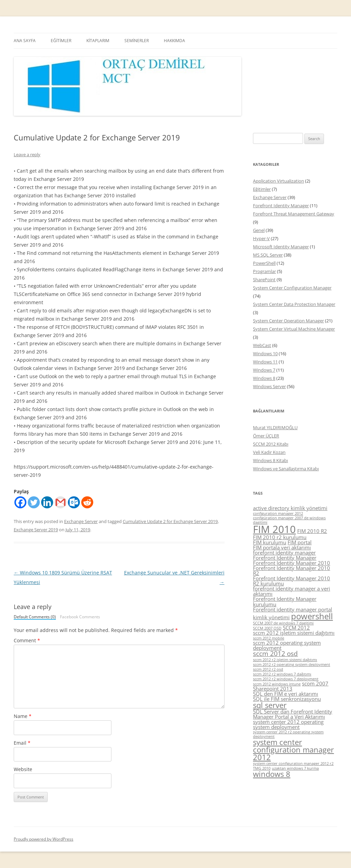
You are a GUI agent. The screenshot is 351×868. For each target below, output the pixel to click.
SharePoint (264, 280)
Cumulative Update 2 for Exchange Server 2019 (170, 521)
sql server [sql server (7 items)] (270, 705)
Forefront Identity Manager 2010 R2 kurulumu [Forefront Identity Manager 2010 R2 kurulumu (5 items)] (292, 581)
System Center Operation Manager (288, 321)
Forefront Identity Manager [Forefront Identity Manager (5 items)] (285, 558)
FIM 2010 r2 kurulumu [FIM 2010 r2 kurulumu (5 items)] (280, 537)
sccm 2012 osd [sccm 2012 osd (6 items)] (275, 654)
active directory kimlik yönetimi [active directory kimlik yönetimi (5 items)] (290, 508)
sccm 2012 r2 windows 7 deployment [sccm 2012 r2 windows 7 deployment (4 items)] (286, 679)
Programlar (264, 271)
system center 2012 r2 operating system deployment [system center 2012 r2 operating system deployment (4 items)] (288, 734)
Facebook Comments (80, 617)
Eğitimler (262, 189)
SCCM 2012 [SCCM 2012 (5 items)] (296, 628)
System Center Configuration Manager (292, 288)
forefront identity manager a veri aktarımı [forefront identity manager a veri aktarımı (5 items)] (292, 591)
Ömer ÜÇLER (266, 436)
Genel (259, 230)
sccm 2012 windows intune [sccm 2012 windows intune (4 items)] (277, 684)
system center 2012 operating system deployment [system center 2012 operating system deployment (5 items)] (288, 724)
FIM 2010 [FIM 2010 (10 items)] (274, 529)
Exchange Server (81, 521)
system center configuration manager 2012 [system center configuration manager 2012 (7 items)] (293, 749)
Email (22, 743)
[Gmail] (60, 502)
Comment (27, 640)
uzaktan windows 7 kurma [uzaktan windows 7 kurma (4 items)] (295, 768)
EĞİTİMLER (61, 41)
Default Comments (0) (35, 617)
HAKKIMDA (174, 41)
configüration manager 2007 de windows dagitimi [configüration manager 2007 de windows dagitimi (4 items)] (289, 520)
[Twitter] (34, 502)
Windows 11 (265, 362)
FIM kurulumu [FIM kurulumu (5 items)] (270, 542)
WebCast (262, 345)
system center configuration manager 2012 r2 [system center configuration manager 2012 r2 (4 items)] (293, 764)
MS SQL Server (268, 255)
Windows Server (269, 386)
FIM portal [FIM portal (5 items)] (300, 542)
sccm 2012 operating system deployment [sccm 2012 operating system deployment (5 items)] (287, 645)
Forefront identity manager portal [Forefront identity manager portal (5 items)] (293, 609)
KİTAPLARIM (98, 41)
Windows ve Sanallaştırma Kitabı (286, 469)
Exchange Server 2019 (36, 530)
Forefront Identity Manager (281, 206)
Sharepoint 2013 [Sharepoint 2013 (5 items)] (273, 689)
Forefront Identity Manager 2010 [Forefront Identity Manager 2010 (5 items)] (292, 563)
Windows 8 (264, 378)
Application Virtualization (279, 181)
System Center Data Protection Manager (294, 304)
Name (23, 716)
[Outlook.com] (74, 502)
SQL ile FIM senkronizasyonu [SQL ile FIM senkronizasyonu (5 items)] (287, 699)
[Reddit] (87, 502)
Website (23, 769)
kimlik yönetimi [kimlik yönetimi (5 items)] (271, 617)
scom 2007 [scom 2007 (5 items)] (315, 683)
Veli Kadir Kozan (269, 452)
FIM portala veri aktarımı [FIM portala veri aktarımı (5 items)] (282, 547)
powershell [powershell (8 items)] (312, 616)
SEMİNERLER (137, 41)
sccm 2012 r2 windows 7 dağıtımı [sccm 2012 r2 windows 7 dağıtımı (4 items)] (282, 674)
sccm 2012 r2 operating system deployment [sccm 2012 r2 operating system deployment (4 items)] (292, 665)
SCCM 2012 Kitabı (271, 444)
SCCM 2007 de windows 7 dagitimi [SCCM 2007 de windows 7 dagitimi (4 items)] (283, 623)
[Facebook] (20, 502)
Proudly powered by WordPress (44, 839)
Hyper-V (261, 238)
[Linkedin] (47, 502)
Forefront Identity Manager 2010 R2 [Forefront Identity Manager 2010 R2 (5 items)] (292, 571)
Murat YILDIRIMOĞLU (275, 427)
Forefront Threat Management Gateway (294, 214)
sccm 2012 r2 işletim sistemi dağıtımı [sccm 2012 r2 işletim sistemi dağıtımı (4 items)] (285, 660)
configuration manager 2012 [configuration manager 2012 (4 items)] (278, 513)
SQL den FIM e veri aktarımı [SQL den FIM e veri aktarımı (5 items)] (286, 694)
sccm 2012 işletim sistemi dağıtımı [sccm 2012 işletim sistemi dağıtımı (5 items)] (294, 633)
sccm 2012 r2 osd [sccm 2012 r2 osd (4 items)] (268, 669)
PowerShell (264, 263)
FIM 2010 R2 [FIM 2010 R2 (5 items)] (312, 531)
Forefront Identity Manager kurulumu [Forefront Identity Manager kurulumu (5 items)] (285, 601)
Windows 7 (264, 370)
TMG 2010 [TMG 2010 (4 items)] (262, 768)
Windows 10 (265, 354)
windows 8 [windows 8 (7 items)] (272, 774)
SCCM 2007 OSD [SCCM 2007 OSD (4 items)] (267, 628)
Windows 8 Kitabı (270, 460)
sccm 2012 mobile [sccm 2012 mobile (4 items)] (269, 638)
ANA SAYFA (25, 41)
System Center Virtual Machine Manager (294, 329)
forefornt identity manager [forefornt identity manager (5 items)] (284, 553)
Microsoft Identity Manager (281, 247)
